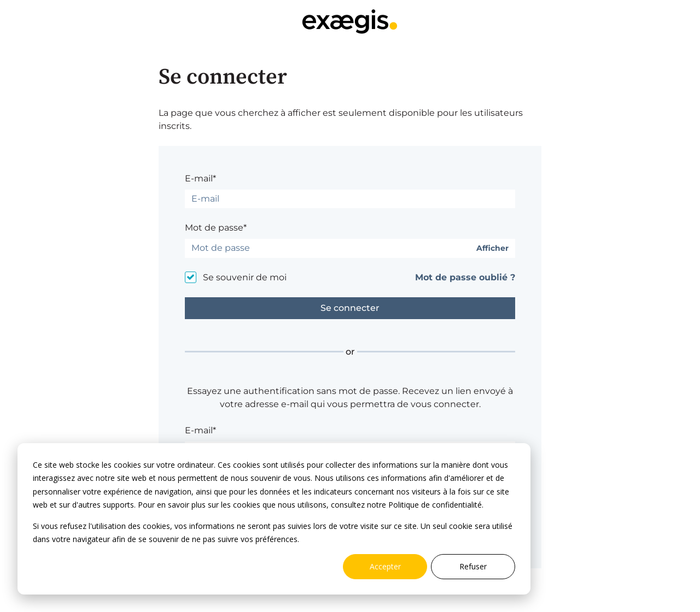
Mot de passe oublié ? (465, 277)
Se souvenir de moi (245, 277)
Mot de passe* (216, 228)
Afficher (492, 248)
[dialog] (274, 519)
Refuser (473, 566)
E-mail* (200, 178)
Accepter (385, 566)
